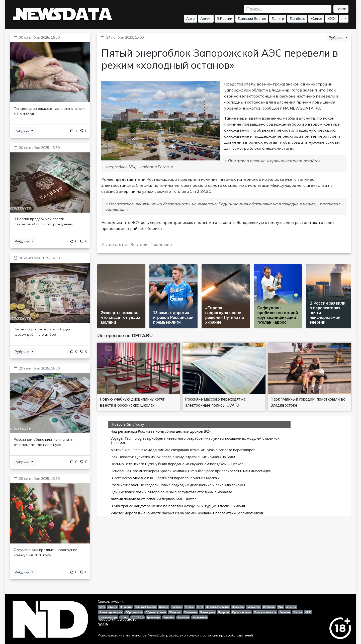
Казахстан (253, 607)
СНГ (308, 612)
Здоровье (238, 607)
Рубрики (23, 131)
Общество (175, 612)
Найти (341, 9)
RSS (103, 625)
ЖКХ (331, 19)
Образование (134, 612)
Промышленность (265, 612)
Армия (206, 19)
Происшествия (241, 612)
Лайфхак (269, 607)
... (342, 19)
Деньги (278, 19)
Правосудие (207, 612)
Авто (191, 19)
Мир (281, 607)
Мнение (291, 607)
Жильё (316, 19)
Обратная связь (156, 612)
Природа (223, 612)
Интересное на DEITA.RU (125, 336)
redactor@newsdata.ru (117, 619)
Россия (298, 612)
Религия (285, 612)
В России (224, 19)
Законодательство (217, 607)
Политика (191, 612)
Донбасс (297, 19)
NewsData (156, 635)
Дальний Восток (252, 19)
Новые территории (111, 612)
